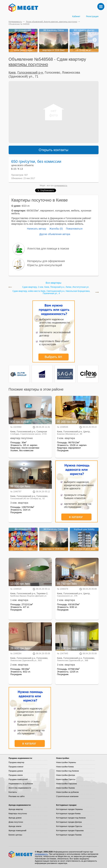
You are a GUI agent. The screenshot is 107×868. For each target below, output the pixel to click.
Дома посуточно (16, 822)
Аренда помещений (17, 830)
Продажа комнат (16, 767)
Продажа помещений (18, 779)
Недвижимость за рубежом (21, 784)
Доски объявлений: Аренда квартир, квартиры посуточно (51, 22)
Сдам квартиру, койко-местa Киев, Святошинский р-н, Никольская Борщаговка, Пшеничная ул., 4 (51, 292)
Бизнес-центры (15, 835)
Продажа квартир (16, 762)
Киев (12, 73)
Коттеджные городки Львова (69, 835)
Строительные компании (67, 796)
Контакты (13, 792)
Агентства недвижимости (20, 788)
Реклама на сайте (17, 796)
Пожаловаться (74, 229)
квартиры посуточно (28, 64)
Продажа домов (16, 771)
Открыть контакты (54, 150)
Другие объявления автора (55, 234)
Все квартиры (53, 283)
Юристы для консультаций (45, 265)
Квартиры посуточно (18, 813)
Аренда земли (15, 826)
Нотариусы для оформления (46, 261)
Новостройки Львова (65, 788)
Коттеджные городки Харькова (70, 830)
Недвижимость (15, 22)
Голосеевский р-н (30, 73)
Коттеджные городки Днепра (69, 822)
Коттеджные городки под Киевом (71, 818)
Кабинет (76, 16)
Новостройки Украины (66, 762)
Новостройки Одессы (66, 779)
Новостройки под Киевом (68, 771)
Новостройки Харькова (67, 784)
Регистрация (92, 16)
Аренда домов (15, 818)
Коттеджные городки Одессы (69, 826)
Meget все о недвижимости (21, 854)
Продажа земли (16, 775)
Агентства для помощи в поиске (48, 249)
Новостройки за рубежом (68, 792)
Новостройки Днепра (66, 775)
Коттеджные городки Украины (70, 809)
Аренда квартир (16, 809)
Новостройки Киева (65, 767)
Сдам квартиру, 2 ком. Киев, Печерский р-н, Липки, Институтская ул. (56, 287)
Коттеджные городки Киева (68, 813)
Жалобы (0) (56, 229)
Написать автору (37, 229)
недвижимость (61, 185)
